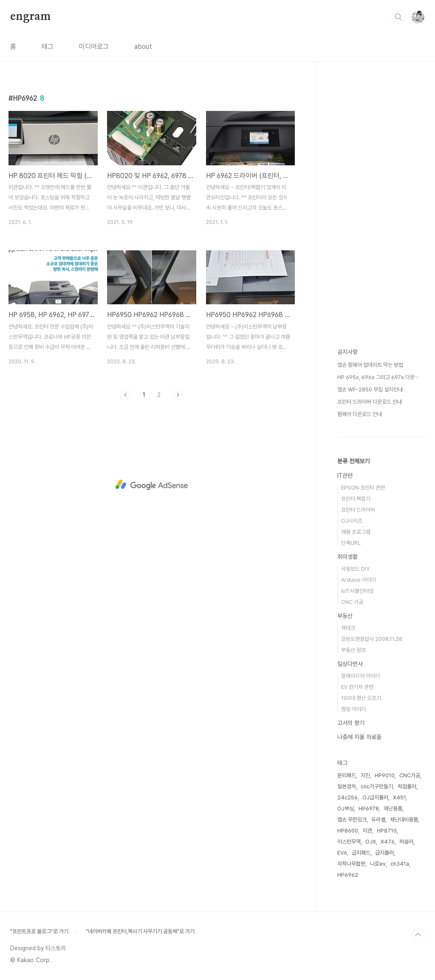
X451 (399, 797)
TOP (418, 935)
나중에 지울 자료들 (359, 737)
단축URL (351, 543)
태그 (48, 47)
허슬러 (406, 842)
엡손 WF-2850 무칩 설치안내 (370, 389)
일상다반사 (350, 664)
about (143, 47)
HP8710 (387, 831)
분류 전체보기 (353, 461)
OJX (371, 842)
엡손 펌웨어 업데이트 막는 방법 (370, 365)
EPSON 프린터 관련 (363, 488)
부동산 (345, 616)
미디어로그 (94, 47)
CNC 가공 (352, 602)
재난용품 (393, 809)
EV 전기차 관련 (357, 687)
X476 (388, 842)
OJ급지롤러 (375, 797)
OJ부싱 (346, 809)
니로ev (378, 864)
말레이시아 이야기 (360, 676)
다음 (178, 395)
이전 (126, 395)
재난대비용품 (404, 820)
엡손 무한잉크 (352, 820)
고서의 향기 (351, 723)
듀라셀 (378, 820)
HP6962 (348, 875)
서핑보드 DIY (355, 569)
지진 (365, 775)
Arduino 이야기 (359, 580)
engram (31, 17)
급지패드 (361, 853)
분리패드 (347, 775)
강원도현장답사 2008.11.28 (372, 639)
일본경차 (347, 786)
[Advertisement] (152, 485)
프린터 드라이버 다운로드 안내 (370, 402)
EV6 (342, 853)
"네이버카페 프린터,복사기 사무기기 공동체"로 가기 (140, 931)
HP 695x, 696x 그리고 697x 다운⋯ (378, 377)
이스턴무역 (349, 842)
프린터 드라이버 (358, 510)
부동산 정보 (353, 650)
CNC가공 (410, 775)
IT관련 (345, 476)
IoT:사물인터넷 (357, 591)
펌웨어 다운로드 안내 (360, 414)
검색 (398, 17)
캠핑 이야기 (353, 709)
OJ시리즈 (352, 521)
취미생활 (347, 557)
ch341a (400, 864)
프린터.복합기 (356, 499)
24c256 (347, 797)
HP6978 (369, 809)
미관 (367, 831)
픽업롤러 (407, 786)
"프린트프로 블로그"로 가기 (39, 931)
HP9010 (385, 775)
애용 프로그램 (356, 532)
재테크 (348, 628)
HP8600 (348, 831)
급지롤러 (384, 853)
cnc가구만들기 (377, 786)
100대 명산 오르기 (361, 698)
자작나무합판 (351, 864)
